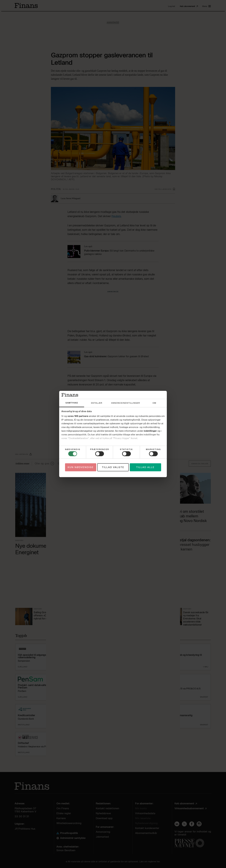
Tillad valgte (113, 467)
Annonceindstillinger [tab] (126, 403)
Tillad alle (145, 467)
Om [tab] (154, 403)
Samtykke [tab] (72, 403)
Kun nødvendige (81, 467)
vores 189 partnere (78, 416)
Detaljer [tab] (97, 403)
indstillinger (150, 431)
